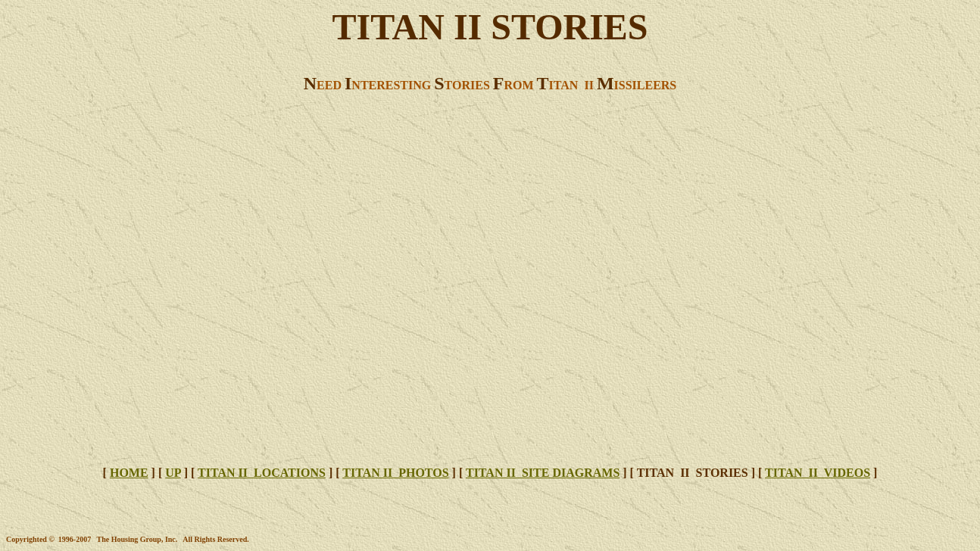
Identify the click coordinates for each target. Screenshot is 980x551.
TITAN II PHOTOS (395, 473)
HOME (129, 473)
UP (173, 473)
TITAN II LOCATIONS (262, 473)
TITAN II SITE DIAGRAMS (543, 473)
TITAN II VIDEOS (818, 473)
